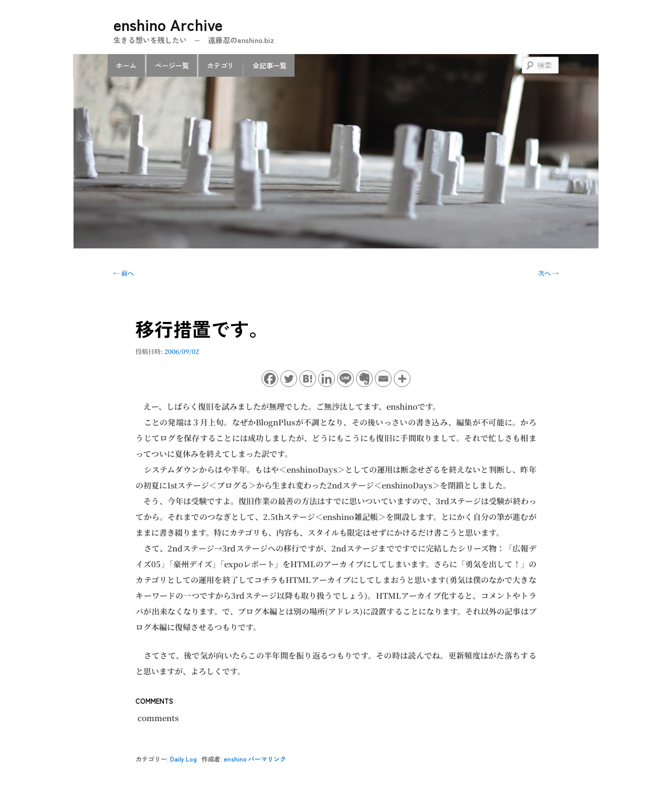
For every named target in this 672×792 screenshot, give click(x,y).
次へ (548, 273)
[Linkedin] (327, 379)
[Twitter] (289, 379)
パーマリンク (267, 759)
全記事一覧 (270, 65)
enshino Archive (168, 24)
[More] (402, 379)
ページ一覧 (172, 65)
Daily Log (183, 759)
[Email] (383, 379)
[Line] (345, 379)
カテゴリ (220, 65)
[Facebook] (270, 379)
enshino (235, 759)
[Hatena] (308, 379)
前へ (124, 273)
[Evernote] (364, 379)
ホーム (126, 65)
